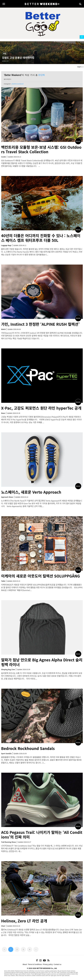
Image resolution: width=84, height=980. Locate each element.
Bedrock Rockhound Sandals (28, 748)
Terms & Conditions (35, 964)
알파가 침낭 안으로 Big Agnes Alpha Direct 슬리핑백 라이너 (42, 662)
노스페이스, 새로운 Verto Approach (31, 492)
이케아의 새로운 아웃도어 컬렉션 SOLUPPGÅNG (41, 576)
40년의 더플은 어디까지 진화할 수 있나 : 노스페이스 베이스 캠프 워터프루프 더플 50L (41, 238)
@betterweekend (17, 84)
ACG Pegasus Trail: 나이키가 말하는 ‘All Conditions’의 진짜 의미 (42, 835)
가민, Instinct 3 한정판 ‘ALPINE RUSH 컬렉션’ (40, 324)
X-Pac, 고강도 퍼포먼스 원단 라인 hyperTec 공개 (41, 408)
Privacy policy (48, 964)
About (25, 964)
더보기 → (80, 67)
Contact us (58, 964)
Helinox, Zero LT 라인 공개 (24, 921)
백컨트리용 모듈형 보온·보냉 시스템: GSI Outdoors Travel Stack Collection (41, 149)
